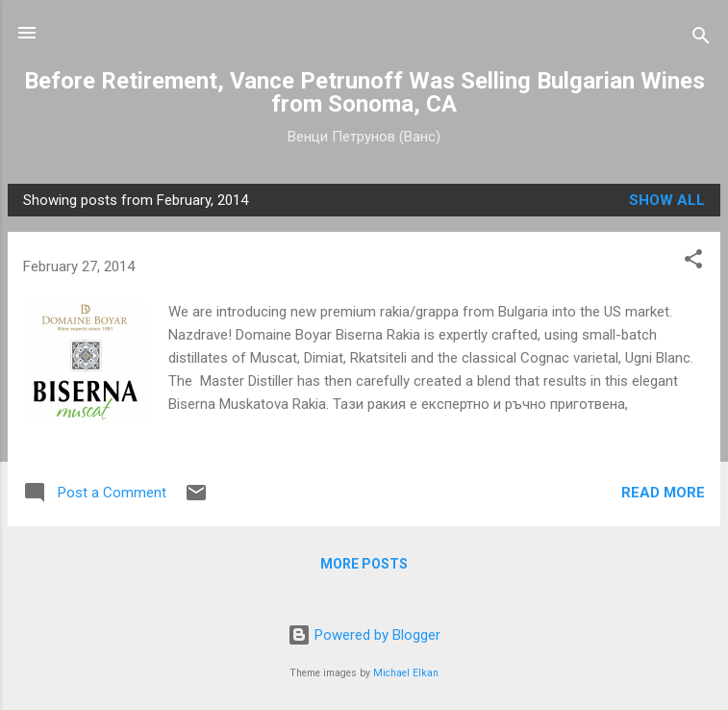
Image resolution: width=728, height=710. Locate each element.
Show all (667, 200)
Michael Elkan (406, 673)
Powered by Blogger (364, 635)
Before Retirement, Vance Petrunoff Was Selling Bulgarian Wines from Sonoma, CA (364, 92)
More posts (364, 564)
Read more (663, 493)
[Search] (701, 39)
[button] (693, 262)
